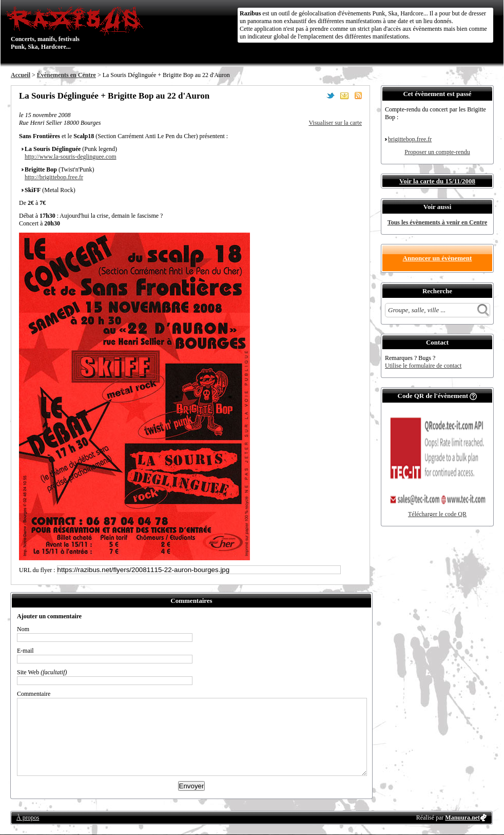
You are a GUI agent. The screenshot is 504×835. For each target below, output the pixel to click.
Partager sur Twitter (331, 96)
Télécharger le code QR (437, 514)
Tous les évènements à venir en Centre (437, 222)
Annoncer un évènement (438, 258)
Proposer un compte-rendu (437, 152)
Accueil (21, 75)
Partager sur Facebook (317, 96)
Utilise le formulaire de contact (423, 366)
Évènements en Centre (66, 75)
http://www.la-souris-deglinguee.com (71, 157)
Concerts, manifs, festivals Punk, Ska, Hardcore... (77, 28)
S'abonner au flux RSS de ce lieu (358, 96)
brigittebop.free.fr (410, 139)
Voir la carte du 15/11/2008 (437, 181)
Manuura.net (462, 818)
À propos (28, 818)
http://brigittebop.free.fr (54, 177)
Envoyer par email (344, 96)
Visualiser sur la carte (335, 123)
